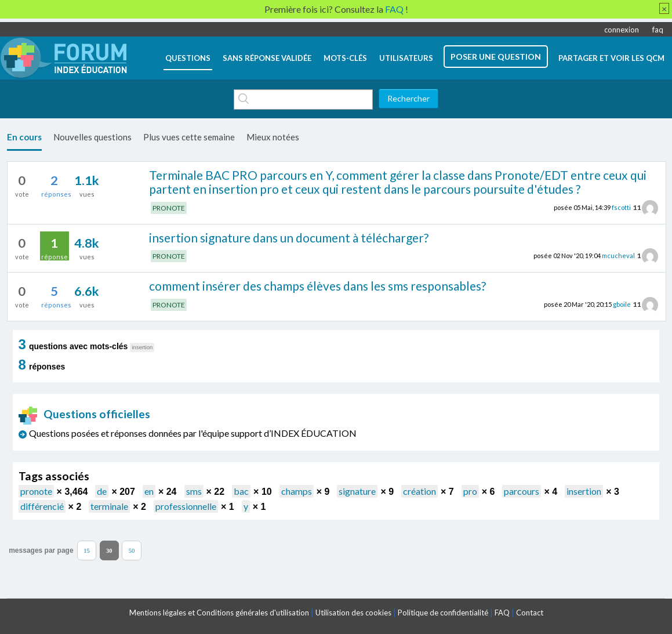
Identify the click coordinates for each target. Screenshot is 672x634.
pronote (36, 491)
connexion (622, 30)
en (149, 491)
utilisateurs (406, 58)
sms (194, 491)
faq (658, 30)
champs (297, 491)
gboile (622, 304)
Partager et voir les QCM (611, 58)
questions (188, 58)
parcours (522, 491)
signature (357, 491)
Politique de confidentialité (443, 613)
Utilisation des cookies (353, 613)
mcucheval (618, 256)
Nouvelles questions (92, 137)
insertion (584, 491)
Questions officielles (85, 414)
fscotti (621, 207)
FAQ (502, 613)
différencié (42, 506)
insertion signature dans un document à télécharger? (289, 238)
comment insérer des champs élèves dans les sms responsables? (317, 286)
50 (132, 550)
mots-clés (345, 58)
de (102, 491)
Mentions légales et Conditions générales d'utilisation (219, 613)
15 (87, 550)
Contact (530, 613)
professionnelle (186, 506)
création (419, 491)
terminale (109, 506)
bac (241, 491)
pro (470, 491)
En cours (24, 137)
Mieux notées (273, 137)
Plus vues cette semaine (189, 137)
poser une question (496, 57)
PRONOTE (169, 208)
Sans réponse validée (267, 58)
